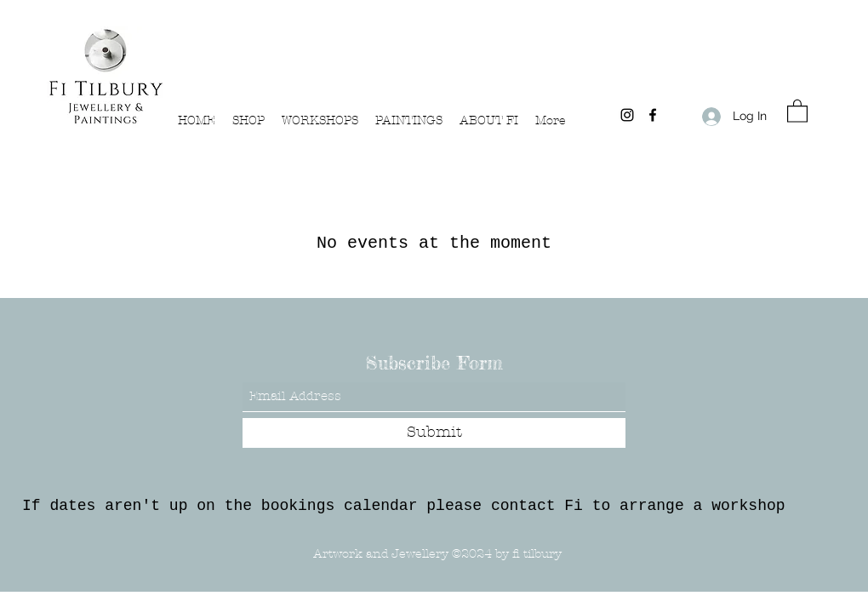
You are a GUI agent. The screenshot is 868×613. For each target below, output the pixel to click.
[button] (797, 110)
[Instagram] (627, 115)
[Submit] (434, 433)
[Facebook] (653, 115)
